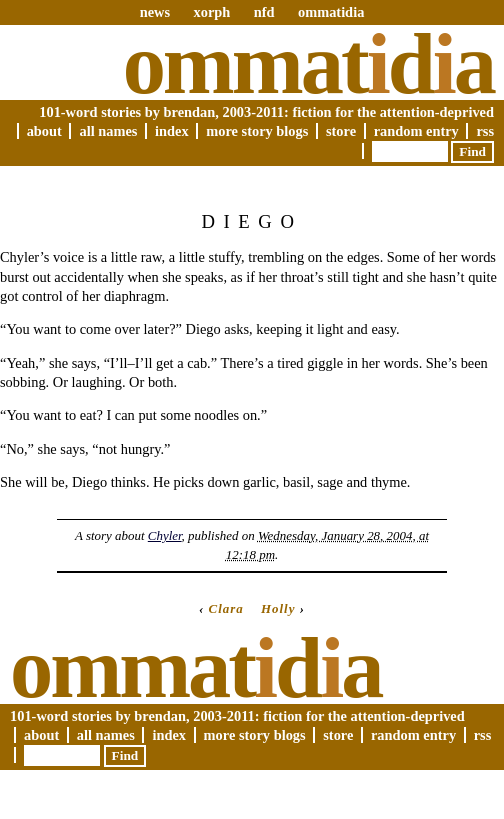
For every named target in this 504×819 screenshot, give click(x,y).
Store (341, 131)
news (155, 12)
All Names (108, 131)
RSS (485, 131)
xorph (211, 12)
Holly (278, 608)
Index (172, 131)
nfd (264, 12)
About (44, 131)
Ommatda (308, 64)
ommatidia (331, 12)
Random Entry (416, 131)
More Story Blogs (257, 131)
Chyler (165, 535)
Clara (226, 608)
